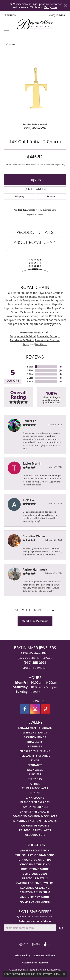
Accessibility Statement (35, 963)
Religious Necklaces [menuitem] (35, 830)
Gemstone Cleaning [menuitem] (35, 892)
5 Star (30, 367)
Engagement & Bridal (23, 336)
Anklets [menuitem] (35, 774)
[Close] (65, 6)
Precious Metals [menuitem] (35, 878)
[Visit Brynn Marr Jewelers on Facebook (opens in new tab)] (25, 709)
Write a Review (35, 621)
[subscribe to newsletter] (61, 928)
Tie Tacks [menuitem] (35, 779)
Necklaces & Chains (22, 340)
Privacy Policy (22, 956)
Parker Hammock (35, 570)
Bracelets (43, 336)
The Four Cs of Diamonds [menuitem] (35, 855)
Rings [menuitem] (35, 760)
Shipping (19, 196)
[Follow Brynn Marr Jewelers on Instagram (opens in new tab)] (35, 709)
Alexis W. (29, 500)
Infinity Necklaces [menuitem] (35, 812)
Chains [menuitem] (35, 793)
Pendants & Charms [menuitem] (35, 756)
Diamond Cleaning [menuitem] (35, 888)
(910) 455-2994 (35, 128)
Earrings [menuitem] (35, 746)
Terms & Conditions (44, 956)
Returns (51, 196)
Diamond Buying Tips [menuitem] (35, 860)
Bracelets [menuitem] (35, 742)
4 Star (30, 370)
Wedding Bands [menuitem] (35, 732)
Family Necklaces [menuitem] (35, 807)
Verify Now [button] (51, 7)
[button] (10, 15)
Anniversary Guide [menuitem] (35, 897)
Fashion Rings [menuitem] (35, 737)
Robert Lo (29, 421)
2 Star (30, 378)
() (60, 367)
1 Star (30, 382)
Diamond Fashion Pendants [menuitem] (35, 821)
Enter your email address (35, 921)
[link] (57, 15)
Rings (26, 344)
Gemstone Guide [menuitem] (35, 874)
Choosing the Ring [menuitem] (35, 864)
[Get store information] (35, 668)
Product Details (35, 232)
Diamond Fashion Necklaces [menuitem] (35, 816)
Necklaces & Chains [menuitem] (35, 751)
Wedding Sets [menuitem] (35, 835)
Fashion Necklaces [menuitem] (35, 802)
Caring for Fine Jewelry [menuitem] (35, 883)
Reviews (35, 357)
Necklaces (41, 344)
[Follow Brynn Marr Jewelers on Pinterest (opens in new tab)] (45, 709)
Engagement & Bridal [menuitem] (35, 728)
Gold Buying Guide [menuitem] (35, 902)
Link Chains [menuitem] (35, 798)
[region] (35, 89)
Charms (11, 44)
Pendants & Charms (47, 340)
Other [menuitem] (35, 784)
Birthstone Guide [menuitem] (35, 869)
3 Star (30, 374)
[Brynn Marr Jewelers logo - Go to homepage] (35, 24)
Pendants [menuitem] (35, 765)
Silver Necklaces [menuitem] (35, 788)
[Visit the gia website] (24, 944)
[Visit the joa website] (47, 944)
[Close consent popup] (64, 974)
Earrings (55, 336)
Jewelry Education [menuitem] (35, 850)
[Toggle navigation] (6, 32)
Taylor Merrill (32, 463)
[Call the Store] (35, 663)
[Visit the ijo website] (36, 944)
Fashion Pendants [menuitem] (35, 825)
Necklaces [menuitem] (35, 770)
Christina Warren (35, 536)
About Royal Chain (35, 242)
